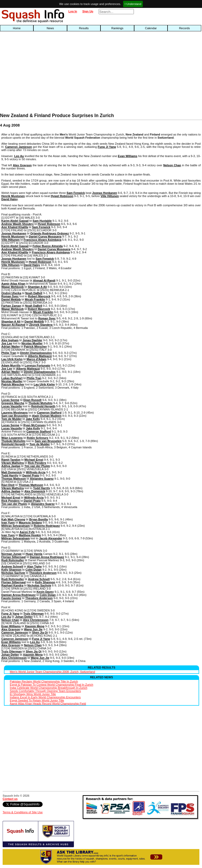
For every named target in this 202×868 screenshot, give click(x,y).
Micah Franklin (35, 299)
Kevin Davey (45, 592)
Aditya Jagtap (11, 466)
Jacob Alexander (51, 538)
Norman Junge (11, 554)
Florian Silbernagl (14, 557)
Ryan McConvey (35, 425)
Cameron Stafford (49, 413)
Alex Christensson (36, 620)
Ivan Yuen (8, 523)
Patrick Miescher (35, 347)
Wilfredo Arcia (36, 472)
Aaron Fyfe (27, 532)
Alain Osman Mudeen (47, 416)
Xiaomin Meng (35, 626)
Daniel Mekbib (11, 299)
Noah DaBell (34, 293)
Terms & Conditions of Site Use (23, 812)
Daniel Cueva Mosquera (45, 237)
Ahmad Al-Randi (44, 280)
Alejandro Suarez (42, 479)
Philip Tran (9, 353)
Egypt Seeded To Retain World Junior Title (37, 700)
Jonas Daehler (32, 340)
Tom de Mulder (11, 419)
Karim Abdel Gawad (15, 221)
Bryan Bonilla (39, 519)
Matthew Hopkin (30, 535)
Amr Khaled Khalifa (15, 227)
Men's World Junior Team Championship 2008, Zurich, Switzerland (52, 672)
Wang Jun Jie (33, 629)
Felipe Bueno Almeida (48, 246)
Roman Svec (10, 296)
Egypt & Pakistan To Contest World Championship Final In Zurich (51, 685)
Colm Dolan (34, 570)
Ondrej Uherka (11, 293)
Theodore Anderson (43, 573)
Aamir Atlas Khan (13, 284)
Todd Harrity (10, 475)
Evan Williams (128, 156)
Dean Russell (32, 400)
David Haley (9, 199)
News (50, 28)
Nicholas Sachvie (13, 573)
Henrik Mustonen (13, 196)
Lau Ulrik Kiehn (12, 359)
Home (17, 28)
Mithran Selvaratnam (16, 526)
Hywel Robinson (62, 196)
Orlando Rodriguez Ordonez (50, 233)
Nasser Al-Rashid (13, 325)
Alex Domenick (35, 491)
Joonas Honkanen (105, 193)
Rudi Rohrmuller (13, 560)
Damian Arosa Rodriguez (47, 557)
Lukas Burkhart (12, 378)
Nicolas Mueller (32, 343)
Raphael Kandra (12, 585)
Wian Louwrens (12, 438)
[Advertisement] (65, 73)
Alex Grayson (22, 165)
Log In (73, 11)
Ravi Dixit (8, 485)
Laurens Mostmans (14, 413)
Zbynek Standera (41, 325)
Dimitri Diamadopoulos (36, 353)
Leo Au (19, 156)
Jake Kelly (33, 419)
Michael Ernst (34, 460)
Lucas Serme (10, 400)
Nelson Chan (172, 165)
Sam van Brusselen (15, 416)
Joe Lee (7, 343)
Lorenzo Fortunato (37, 365)
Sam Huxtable (42, 221)
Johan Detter (24, 617)
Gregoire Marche (13, 403)
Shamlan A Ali (37, 287)
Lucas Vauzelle (12, 406)
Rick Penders (37, 463)
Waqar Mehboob (12, 287)
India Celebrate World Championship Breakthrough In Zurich (49, 688)
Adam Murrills (11, 365)
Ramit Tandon (11, 460)
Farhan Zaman (11, 306)
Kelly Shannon (11, 570)
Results (84, 28)
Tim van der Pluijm (37, 466)
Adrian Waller (11, 347)
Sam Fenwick (76, 193)
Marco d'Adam (36, 359)
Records (185, 28)
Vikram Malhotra (12, 463)
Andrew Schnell (12, 566)
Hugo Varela (34, 554)
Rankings (117, 28)
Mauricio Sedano (30, 523)
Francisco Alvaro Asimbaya (42, 240)
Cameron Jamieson (19, 147)
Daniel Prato (31, 475)
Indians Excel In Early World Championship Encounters (45, 697)
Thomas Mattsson (14, 479)
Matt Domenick (12, 472)
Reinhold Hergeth (43, 406)
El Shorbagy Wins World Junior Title (33, 694)
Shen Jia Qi (40, 633)
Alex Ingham (10, 340)
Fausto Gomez (11, 598)
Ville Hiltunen (110, 196)
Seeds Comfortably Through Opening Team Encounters (45, 691)
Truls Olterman (34, 614)
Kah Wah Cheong (13, 519)
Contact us (10, 799)
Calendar (151, 28)
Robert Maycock (39, 296)
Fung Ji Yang (107, 147)
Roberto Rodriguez (47, 526)
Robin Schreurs (37, 438)
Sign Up (88, 11)
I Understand (133, 4)
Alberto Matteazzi (40, 356)
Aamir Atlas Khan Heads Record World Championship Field (48, 704)
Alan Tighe (34, 566)
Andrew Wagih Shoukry (17, 224)
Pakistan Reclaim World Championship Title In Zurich (44, 681)
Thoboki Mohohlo (41, 403)
